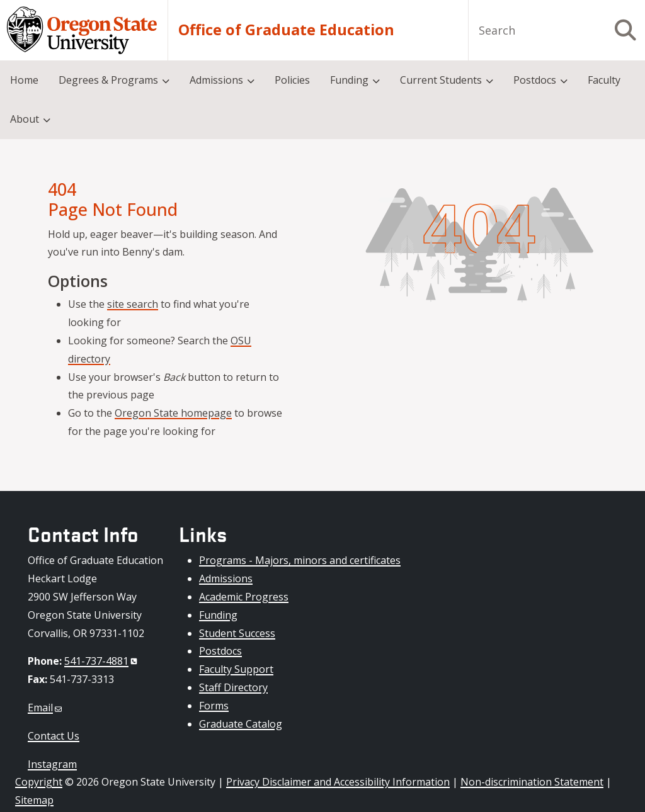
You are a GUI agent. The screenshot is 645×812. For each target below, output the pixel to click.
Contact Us (54, 736)
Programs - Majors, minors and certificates (300, 560)
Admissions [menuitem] (216, 80)
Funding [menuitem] (349, 80)
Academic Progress (244, 597)
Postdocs (220, 651)
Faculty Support (236, 669)
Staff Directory (233, 687)
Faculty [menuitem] (604, 80)
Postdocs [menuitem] (535, 80)
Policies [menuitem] (292, 80)
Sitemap (34, 800)
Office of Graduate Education (286, 30)
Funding (218, 615)
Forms (214, 706)
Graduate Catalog (241, 724)
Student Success (237, 633)
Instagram (52, 764)
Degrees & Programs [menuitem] (108, 80)
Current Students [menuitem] (441, 80)
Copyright (39, 782)
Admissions (226, 578)
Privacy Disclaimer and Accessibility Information (338, 782)
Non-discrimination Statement (532, 782)
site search (133, 304)
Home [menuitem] (24, 80)
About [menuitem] (25, 119)
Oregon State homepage (173, 413)
